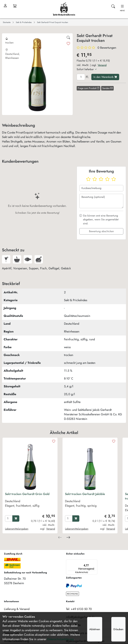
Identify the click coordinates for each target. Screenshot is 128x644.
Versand (102, 65)
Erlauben (118, 629)
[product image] (30, 465)
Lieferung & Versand (17, 603)
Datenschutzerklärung (60, 639)
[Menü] (81, 561)
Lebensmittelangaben (17, 529)
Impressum (11, 611)
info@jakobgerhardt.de (80, 611)
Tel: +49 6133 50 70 (79, 603)
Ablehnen (95, 629)
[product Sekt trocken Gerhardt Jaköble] (90, 503)
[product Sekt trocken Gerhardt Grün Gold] (30, 503)
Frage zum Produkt (89, 88)
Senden (107, 88)
